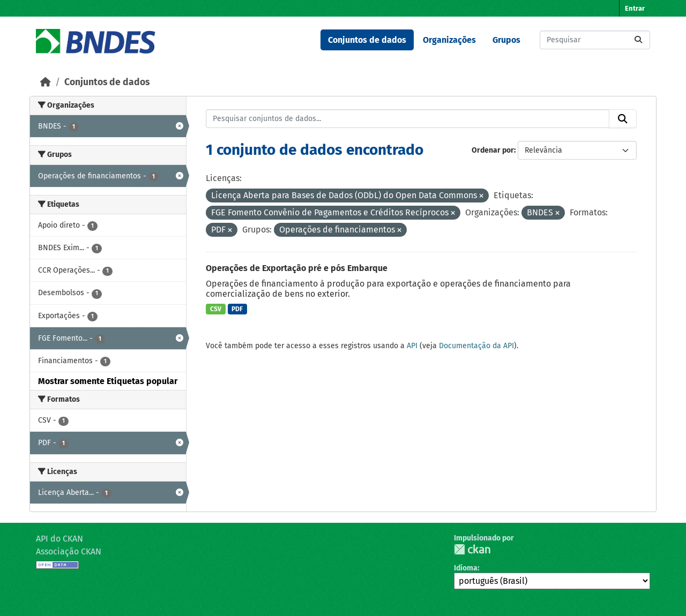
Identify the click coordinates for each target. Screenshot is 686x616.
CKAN (472, 549)
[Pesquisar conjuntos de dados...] (595, 40)
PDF (237, 309)
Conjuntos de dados (367, 40)
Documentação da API (476, 346)
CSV (216, 309)
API (412, 346)
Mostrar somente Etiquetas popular (108, 381)
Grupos (506, 40)
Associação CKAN (69, 551)
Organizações (449, 40)
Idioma (466, 568)
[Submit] (638, 40)
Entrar (635, 8)
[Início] (46, 82)
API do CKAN (59, 539)
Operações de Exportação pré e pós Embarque (297, 268)
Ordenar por (493, 150)
